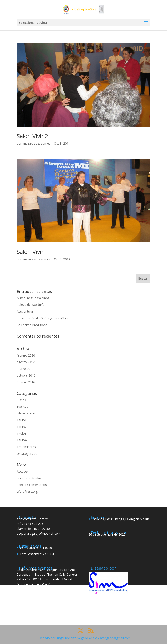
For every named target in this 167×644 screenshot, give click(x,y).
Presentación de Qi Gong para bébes (43, 318)
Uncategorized (27, 454)
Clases (21, 400)
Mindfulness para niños (33, 298)
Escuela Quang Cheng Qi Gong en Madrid (121, 519)
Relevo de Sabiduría (31, 305)
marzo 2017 (25, 369)
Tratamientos (26, 447)
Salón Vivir (30, 252)
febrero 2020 (26, 355)
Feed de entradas (29, 478)
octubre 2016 (26, 375)
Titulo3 (22, 434)
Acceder (22, 471)
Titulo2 (22, 427)
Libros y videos (27, 413)
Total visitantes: (31, 554)
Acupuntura (25, 311)
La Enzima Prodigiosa (32, 325)
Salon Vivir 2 (33, 136)
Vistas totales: (30, 548)
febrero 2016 (26, 382)
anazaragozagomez (36, 143)
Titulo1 (22, 420)
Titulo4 (22, 440)
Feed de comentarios (32, 485)
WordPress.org (27, 491)
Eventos (22, 407)
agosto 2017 (26, 362)
